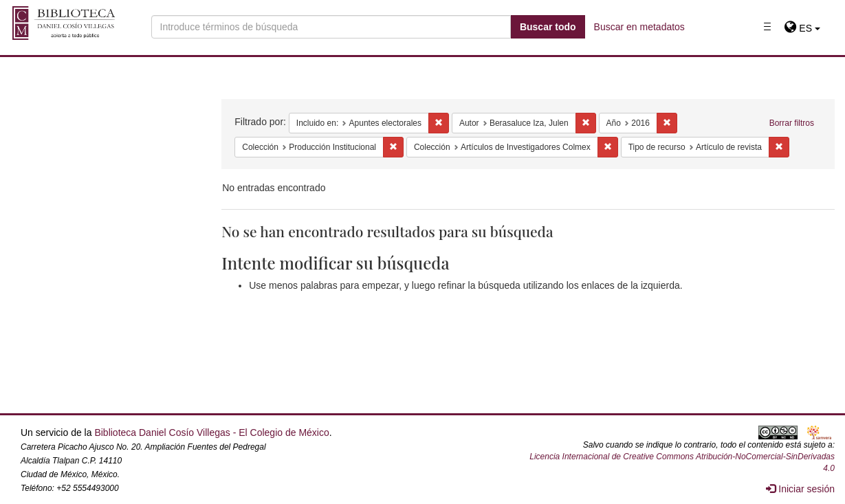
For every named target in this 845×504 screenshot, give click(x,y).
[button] (802, 28)
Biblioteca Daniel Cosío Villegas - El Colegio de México (211, 432)
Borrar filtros (792, 123)
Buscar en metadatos (639, 27)
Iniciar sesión (800, 489)
